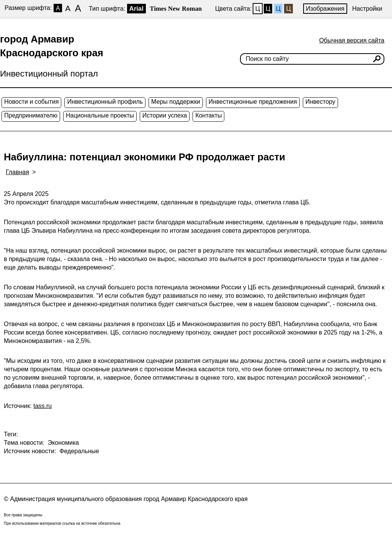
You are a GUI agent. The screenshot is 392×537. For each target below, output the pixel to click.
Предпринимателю (31, 115)
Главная (17, 172)
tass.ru (42, 406)
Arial (136, 9)
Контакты (208, 115)
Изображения (325, 9)
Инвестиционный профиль (105, 102)
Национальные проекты (100, 115)
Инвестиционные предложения (253, 102)
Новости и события (31, 102)
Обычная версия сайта (352, 40)
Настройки (367, 9)
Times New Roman (176, 9)
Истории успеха (165, 115)
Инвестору (320, 102)
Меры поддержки (176, 102)
